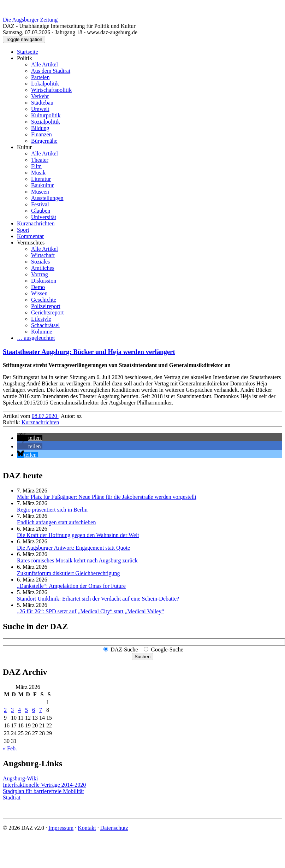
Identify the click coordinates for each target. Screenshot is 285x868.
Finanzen (41, 134)
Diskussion (44, 281)
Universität (44, 217)
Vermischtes (31, 243)
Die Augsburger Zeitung (30, 20)
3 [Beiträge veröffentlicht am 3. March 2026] (12, 710)
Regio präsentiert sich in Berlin (52, 510)
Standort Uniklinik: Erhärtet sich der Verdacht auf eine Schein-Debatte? (98, 599)
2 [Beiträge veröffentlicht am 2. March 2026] (5, 710)
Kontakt (87, 828)
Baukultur (42, 185)
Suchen (142, 657)
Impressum (61, 828)
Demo (38, 287)
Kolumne (42, 332)
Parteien (40, 77)
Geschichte (44, 300)
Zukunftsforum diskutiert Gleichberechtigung (68, 573)
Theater (40, 160)
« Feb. (10, 748)
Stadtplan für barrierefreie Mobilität (43, 791)
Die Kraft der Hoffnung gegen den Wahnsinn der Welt (78, 535)
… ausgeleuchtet (36, 338)
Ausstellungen (47, 198)
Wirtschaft (43, 255)
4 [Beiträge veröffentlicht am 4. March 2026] (19, 710)
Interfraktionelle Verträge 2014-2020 (44, 785)
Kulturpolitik (46, 115)
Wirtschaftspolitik (51, 90)
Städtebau (42, 103)
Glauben (41, 211)
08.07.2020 (45, 416)
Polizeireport (46, 306)
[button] (30, 438)
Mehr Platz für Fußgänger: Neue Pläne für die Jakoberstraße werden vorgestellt (107, 497)
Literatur (41, 179)
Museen (40, 192)
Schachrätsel (45, 325)
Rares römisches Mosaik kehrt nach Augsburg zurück (77, 560)
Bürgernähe (44, 141)
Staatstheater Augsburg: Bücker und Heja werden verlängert (89, 352)
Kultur (24, 147)
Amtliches (43, 268)
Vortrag (40, 274)
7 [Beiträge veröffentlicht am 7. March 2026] (41, 710)
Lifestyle (41, 319)
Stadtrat (12, 798)
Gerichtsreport (47, 312)
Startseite (28, 52)
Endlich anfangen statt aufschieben (56, 522)
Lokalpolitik (45, 84)
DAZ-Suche (124, 649)
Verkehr (40, 96)
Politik (25, 58)
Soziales (40, 262)
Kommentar (30, 236)
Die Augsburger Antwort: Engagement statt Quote (73, 548)
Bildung (40, 128)
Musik (38, 173)
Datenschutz (114, 828)
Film (36, 166)
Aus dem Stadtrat (51, 71)
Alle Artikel (44, 64)
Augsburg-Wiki (20, 778)
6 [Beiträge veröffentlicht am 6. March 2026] (34, 710)
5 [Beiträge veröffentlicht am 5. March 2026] (26, 710)
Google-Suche (167, 649)
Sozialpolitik (46, 122)
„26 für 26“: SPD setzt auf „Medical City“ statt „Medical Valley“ (90, 611)
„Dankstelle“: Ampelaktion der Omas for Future (71, 586)
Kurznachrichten (36, 223)
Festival (40, 204)
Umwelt (40, 109)
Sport (23, 230)
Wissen (39, 293)
